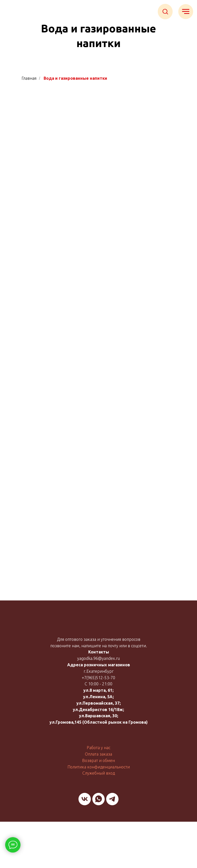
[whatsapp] (98, 799)
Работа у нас (98, 748)
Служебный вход (99, 773)
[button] (165, 11)
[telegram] (112, 799)
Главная (29, 78)
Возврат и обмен (98, 760)
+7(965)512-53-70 (98, 678)
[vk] (85, 799)
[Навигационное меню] (186, 12)
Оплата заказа (98, 754)
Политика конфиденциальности (99, 767)
